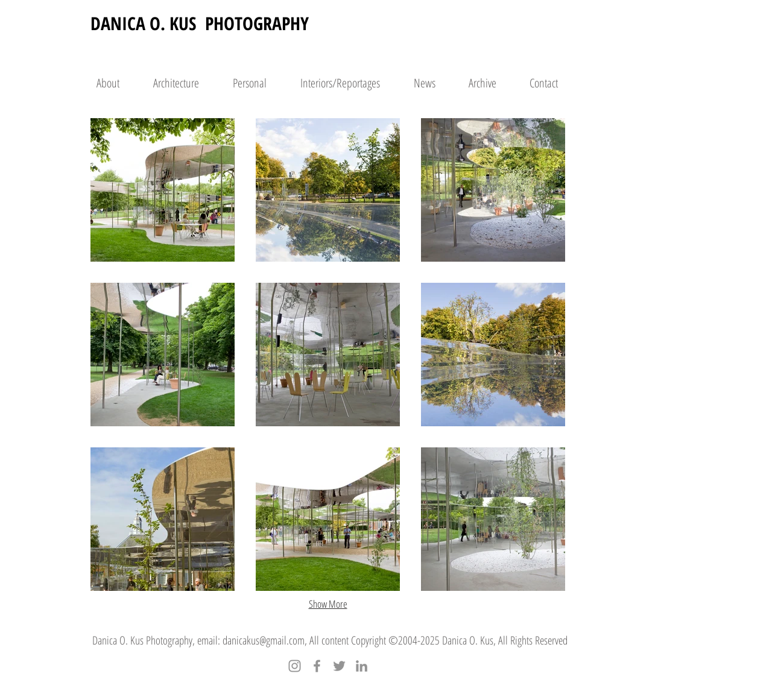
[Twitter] (339, 666)
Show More (328, 604)
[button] (163, 190)
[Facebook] (317, 666)
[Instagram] (295, 666)
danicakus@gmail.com (264, 640)
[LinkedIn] (362, 666)
